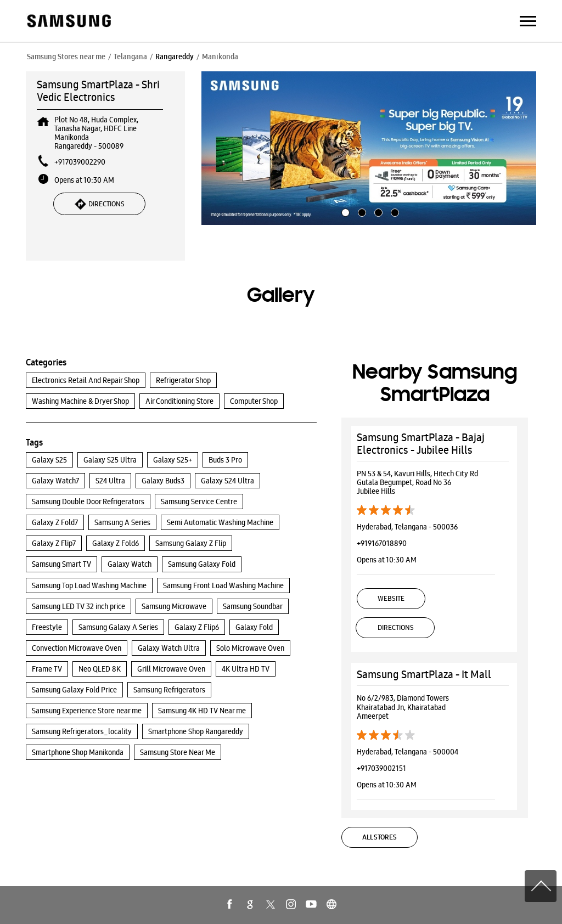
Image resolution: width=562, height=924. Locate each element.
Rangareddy (175, 57)
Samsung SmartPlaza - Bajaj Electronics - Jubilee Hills (421, 444)
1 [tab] (344, 211)
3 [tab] (377, 211)
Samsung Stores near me (66, 57)
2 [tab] (361, 211)
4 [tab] (394, 211)
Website (391, 598)
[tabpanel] (369, 148)
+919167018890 (382, 543)
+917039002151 (381, 768)
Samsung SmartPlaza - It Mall (424, 674)
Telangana (130, 57)
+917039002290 (80, 162)
